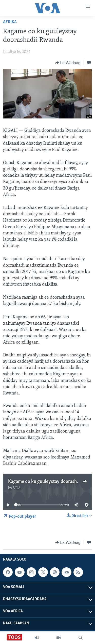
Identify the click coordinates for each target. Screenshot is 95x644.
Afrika (10, 22)
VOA (17, 488)
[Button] (68, 63)
